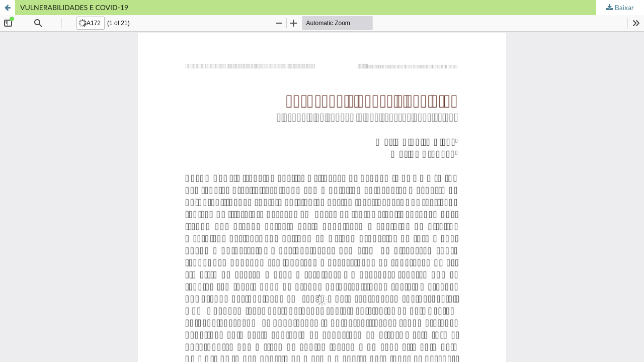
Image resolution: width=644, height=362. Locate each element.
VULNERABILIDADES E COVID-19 (74, 7)
